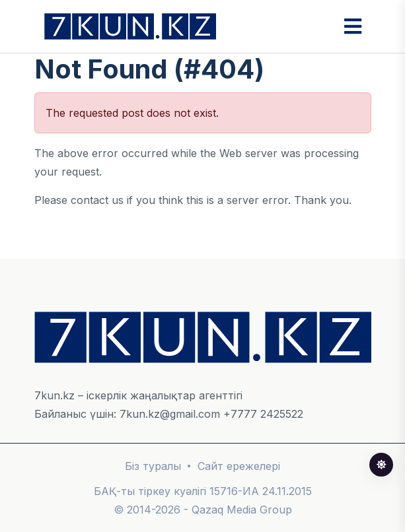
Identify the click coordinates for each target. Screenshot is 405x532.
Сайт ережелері (239, 466)
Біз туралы (153, 466)
